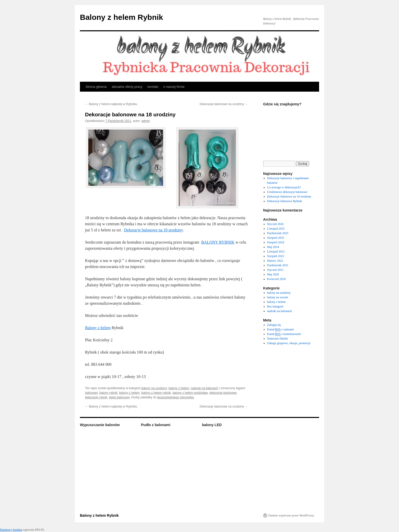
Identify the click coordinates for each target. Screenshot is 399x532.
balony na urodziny (154, 388)
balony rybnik (108, 393)
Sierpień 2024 (276, 242)
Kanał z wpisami (281, 330)
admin (146, 121)
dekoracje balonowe (223, 393)
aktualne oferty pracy (127, 87)
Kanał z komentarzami (284, 334)
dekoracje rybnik (96, 397)
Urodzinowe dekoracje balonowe (287, 192)
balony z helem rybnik (156, 393)
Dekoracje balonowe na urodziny (224, 104)
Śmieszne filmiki (278, 339)
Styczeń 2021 (275, 270)
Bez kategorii (275, 306)
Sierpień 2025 (276, 238)
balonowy (91, 393)
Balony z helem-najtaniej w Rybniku (111, 104)
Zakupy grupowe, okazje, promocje (289, 343)
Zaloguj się (274, 325)
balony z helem (179, 388)
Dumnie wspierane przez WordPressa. (291, 515)
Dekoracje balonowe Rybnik (285, 201)
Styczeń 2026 (275, 224)
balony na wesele (278, 297)
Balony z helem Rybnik (122, 17)
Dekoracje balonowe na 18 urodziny (153, 230)
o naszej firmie (174, 87)
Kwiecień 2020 (276, 279)
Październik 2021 (278, 265)
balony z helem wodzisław (190, 393)
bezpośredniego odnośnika (175, 397)
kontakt (153, 87)
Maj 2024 (273, 247)
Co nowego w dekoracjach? (284, 187)
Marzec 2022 (275, 261)
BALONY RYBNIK (218, 242)
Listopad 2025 (276, 229)
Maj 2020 (273, 274)
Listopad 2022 (276, 251)
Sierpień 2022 (276, 256)
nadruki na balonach (204, 388)
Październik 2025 (278, 233)
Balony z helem (98, 328)
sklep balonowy (119, 397)
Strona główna (96, 87)
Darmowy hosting (11, 530)
